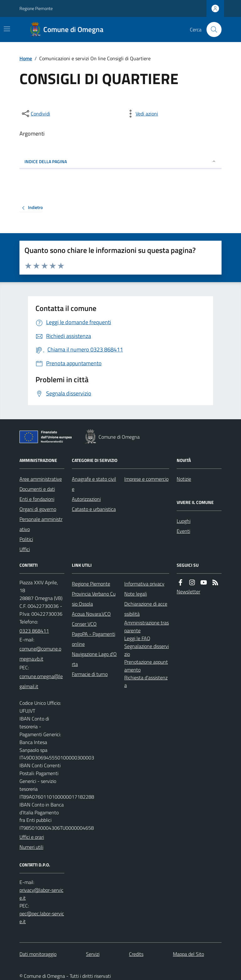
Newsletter (188, 592)
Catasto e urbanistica (94, 509)
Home (26, 58)
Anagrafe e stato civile (94, 484)
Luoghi (184, 521)
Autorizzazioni (86, 499)
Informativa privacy (144, 584)
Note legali (136, 594)
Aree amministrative (41, 479)
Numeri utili (31, 847)
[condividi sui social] (35, 114)
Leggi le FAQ (137, 638)
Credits (136, 954)
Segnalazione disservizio (147, 650)
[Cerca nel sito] (212, 29)
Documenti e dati (37, 489)
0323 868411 (34, 631)
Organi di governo (38, 509)
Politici (26, 539)
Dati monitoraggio (38, 954)
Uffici (25, 549)
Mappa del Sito (188, 954)
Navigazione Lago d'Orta (94, 659)
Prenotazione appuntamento (146, 666)
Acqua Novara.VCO (91, 614)
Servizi (93, 954)
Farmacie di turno (90, 674)
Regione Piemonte (36, 8)
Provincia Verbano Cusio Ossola (94, 599)
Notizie (184, 479)
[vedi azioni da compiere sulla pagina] (142, 114)
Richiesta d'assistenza (146, 681)
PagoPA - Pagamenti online (94, 639)
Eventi (183, 531)
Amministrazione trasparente (147, 627)
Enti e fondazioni (37, 499)
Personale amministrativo (41, 524)
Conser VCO (84, 624)
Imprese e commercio (146, 479)
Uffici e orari (32, 837)
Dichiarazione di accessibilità (146, 609)
